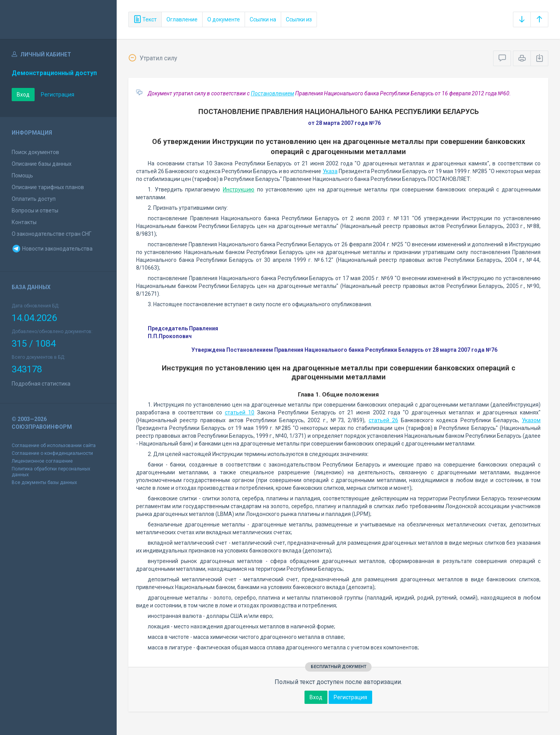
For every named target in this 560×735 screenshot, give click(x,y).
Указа (330, 171)
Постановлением (272, 93)
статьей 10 (240, 412)
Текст (145, 19)
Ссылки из (299, 19)
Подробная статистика (41, 384)
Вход (23, 95)
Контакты (24, 222)
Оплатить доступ (34, 199)
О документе (224, 19)
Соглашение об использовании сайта (54, 446)
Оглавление (182, 19)
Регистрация (58, 95)
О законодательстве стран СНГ (52, 234)
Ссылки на (263, 19)
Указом (531, 420)
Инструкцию (239, 189)
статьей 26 (383, 420)
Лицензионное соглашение (42, 461)
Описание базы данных (42, 164)
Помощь (22, 175)
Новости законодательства (52, 249)
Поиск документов (35, 152)
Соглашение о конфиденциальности (52, 453)
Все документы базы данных (44, 482)
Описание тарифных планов (48, 187)
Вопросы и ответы (35, 211)
